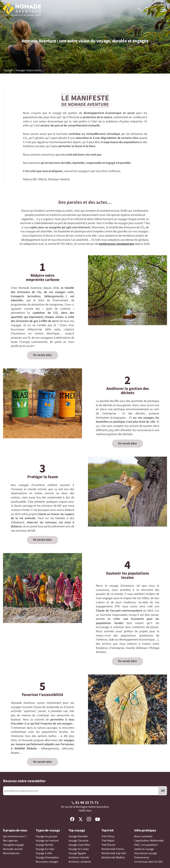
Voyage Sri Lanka (79, 849)
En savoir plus (42, 355)
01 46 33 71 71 (85, 803)
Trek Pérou (108, 836)
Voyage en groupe (47, 836)
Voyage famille (45, 845)
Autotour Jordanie (80, 862)
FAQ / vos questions (146, 845)
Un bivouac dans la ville (148, 862)
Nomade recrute (13, 849)
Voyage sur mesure (47, 841)
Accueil (8, 70)
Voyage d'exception (47, 858)
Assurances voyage (146, 853)
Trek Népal (108, 841)
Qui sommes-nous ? (15, 836)
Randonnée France (113, 849)
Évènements (142, 858)
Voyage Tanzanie (78, 841)
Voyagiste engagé (13, 845)
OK (163, 791)
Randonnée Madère (113, 858)
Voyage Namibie (78, 836)
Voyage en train (45, 849)
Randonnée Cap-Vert (114, 853)
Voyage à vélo (44, 853)
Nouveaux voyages (47, 862)
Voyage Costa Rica (79, 845)
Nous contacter (143, 836)
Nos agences (10, 841)
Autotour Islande (79, 858)
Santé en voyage (144, 849)
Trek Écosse (108, 845)
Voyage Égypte (77, 853)
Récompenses (11, 853)
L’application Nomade (149, 841)
